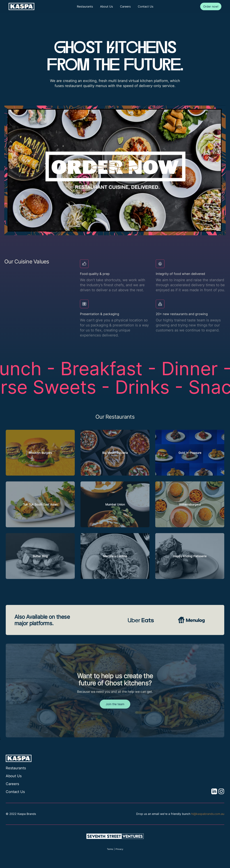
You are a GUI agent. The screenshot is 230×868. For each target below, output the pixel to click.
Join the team (115, 714)
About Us (106, 6)
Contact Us (146, 6)
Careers (125, 6)
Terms (110, 849)
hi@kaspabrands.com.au (208, 814)
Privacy (119, 849)
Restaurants (85, 6)
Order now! (211, 6)
